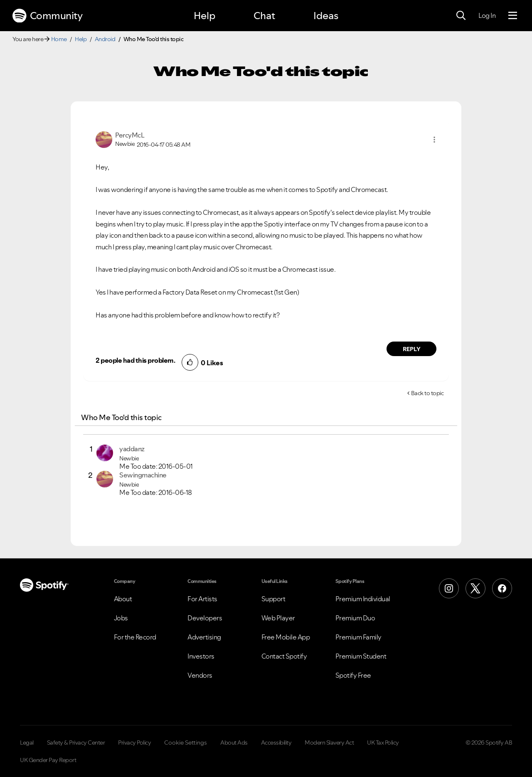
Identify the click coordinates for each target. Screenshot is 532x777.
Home (59, 39)
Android (105, 39)
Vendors (200, 675)
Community (47, 16)
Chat (264, 16)
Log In (487, 15)
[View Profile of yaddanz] (132, 449)
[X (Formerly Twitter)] (475, 588)
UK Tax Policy (383, 743)
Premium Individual (363, 599)
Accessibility (276, 743)
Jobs (121, 618)
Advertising (204, 637)
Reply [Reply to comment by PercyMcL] (412, 349)
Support (273, 599)
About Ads (234, 743)
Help (204, 16)
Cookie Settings (186, 743)
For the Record (135, 637)
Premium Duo (355, 618)
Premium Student (361, 656)
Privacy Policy (134, 743)
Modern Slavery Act (329, 743)
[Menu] (513, 16)
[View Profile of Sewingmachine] (143, 475)
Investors (201, 656)
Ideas (326, 16)
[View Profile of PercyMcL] (130, 135)
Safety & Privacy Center (76, 743)
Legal (27, 743)
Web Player (278, 618)
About (123, 599)
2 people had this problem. (135, 360)
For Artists (202, 599)
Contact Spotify (284, 656)
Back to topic (427, 393)
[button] (434, 140)
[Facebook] (502, 588)
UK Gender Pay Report (48, 760)
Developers (205, 618)
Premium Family (358, 637)
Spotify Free (353, 675)
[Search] (461, 16)
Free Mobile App (286, 637)
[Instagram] (449, 588)
